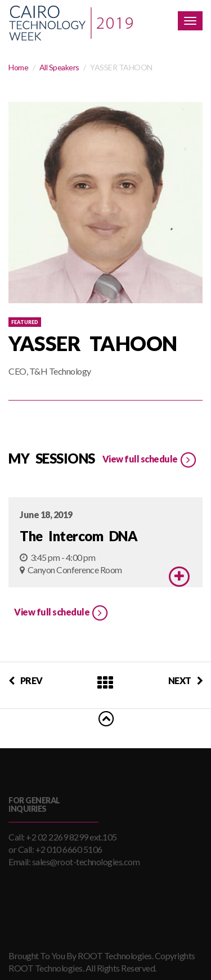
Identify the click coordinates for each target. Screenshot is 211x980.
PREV (26, 680)
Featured (25, 322)
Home (18, 67)
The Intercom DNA (78, 536)
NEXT (186, 680)
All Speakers (59, 67)
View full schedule (150, 460)
